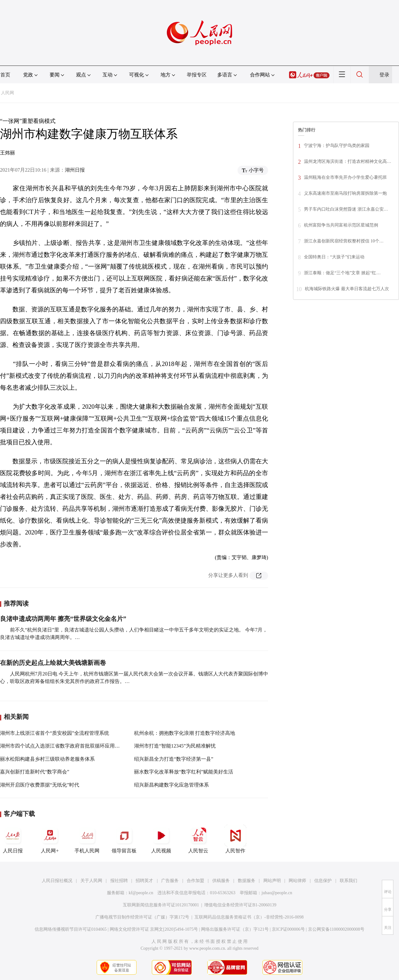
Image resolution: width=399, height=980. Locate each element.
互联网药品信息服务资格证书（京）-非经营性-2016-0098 (249, 917)
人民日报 (13, 839)
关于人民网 (91, 881)
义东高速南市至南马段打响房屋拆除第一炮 (345, 193)
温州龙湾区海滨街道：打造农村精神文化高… (348, 161)
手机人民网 (87, 839)
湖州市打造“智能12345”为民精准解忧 (175, 746)
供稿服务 (221, 881)
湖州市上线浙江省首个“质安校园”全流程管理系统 (55, 733)
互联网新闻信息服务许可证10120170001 (161, 905)
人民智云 (198, 839)
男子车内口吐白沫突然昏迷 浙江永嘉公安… (346, 209)
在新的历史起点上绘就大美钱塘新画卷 (53, 663)
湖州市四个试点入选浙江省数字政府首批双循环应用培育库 (65, 746)
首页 (5, 75)
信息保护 (323, 881)
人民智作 (235, 839)
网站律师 (297, 881)
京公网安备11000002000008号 (336, 929)
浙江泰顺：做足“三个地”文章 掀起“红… (342, 273)
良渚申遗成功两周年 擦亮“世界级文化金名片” (63, 619)
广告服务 (170, 881)
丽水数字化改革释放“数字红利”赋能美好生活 (184, 772)
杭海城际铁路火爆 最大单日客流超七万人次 (347, 289)
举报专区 (197, 75)
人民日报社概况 (57, 881)
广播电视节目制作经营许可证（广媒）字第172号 (142, 917)
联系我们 (349, 881)
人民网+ (50, 839)
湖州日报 (75, 170)
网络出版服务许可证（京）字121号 (235, 929)
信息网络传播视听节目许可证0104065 (71, 929)
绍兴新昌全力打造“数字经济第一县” (174, 759)
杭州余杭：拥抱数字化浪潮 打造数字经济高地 (185, 733)
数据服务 (247, 881)
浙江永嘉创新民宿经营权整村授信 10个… (344, 241)
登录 (384, 75)
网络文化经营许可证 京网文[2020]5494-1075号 (154, 929)
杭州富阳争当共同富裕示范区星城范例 (341, 225)
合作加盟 (195, 881)
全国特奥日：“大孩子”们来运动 (334, 257)
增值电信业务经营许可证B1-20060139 (240, 905)
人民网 (7, 93)
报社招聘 (119, 881)
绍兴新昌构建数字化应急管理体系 (171, 785)
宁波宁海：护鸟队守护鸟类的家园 (337, 146)
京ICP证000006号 (288, 929)
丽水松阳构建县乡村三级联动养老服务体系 (47, 759)
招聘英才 (144, 881)
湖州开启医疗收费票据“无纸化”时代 (40, 785)
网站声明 (272, 881)
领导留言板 (124, 839)
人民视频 (161, 839)
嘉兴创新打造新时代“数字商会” (35, 772)
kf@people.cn (141, 893)
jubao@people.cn (277, 893)
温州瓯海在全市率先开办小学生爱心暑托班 (345, 177)
